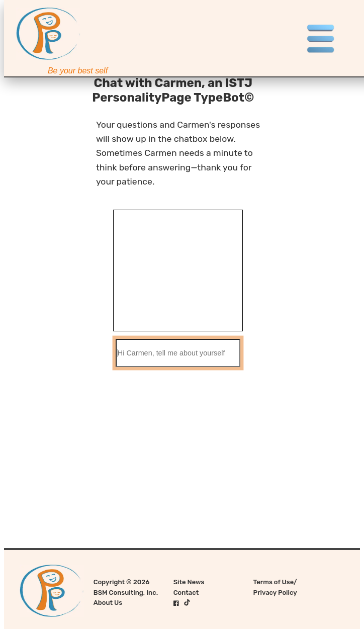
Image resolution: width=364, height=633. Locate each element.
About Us (108, 603)
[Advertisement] (182, 439)
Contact (186, 593)
